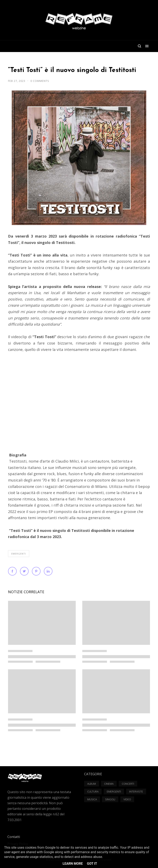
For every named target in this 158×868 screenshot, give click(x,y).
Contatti (14, 837)
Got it (92, 864)
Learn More (73, 864)
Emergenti (19, 554)
